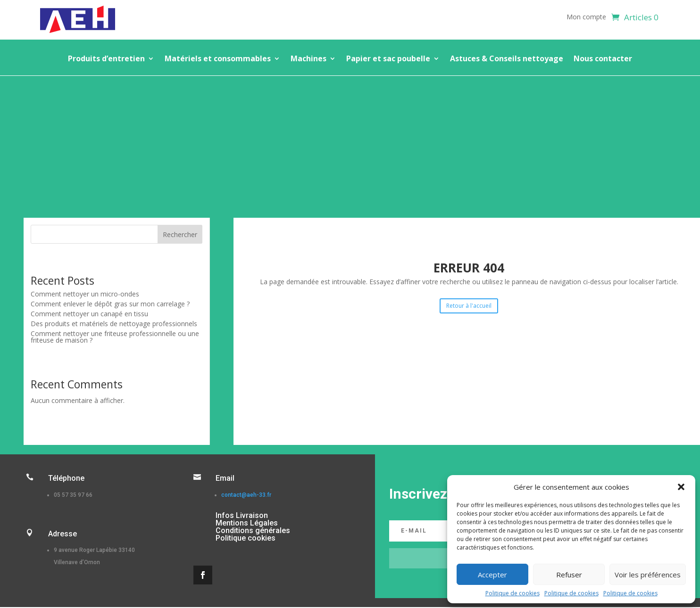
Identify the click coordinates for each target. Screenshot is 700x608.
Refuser (569, 575)
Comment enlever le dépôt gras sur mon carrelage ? (110, 304)
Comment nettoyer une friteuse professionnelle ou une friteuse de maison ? (115, 337)
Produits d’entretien (106, 59)
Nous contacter (603, 59)
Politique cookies (246, 538)
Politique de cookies (512, 593)
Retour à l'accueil (469, 306)
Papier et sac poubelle (388, 59)
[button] (681, 487)
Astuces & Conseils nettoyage (507, 59)
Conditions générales (253, 530)
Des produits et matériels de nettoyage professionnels (114, 324)
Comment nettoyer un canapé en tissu (89, 314)
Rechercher (180, 234)
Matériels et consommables (218, 59)
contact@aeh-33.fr (246, 495)
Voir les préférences (648, 575)
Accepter (492, 575)
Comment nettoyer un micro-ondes (85, 294)
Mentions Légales (247, 523)
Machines (308, 59)
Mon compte (586, 17)
